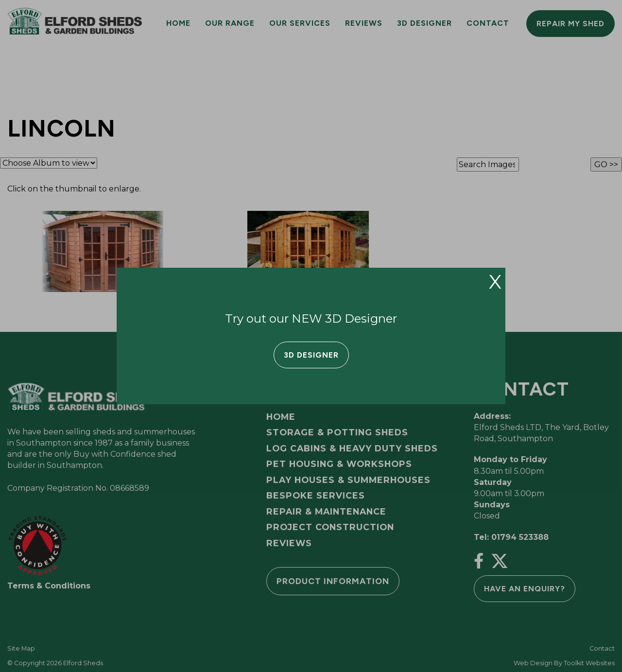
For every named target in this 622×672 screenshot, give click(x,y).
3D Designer (311, 355)
